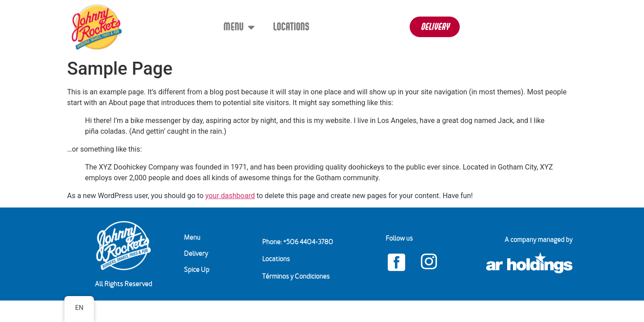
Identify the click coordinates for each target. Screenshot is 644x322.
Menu (239, 27)
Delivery (196, 254)
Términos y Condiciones (296, 277)
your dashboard (230, 196)
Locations (291, 27)
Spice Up (197, 270)
